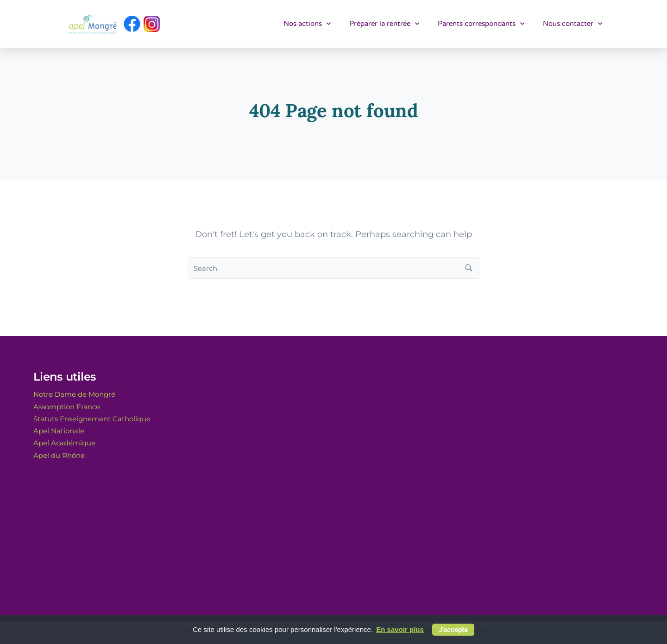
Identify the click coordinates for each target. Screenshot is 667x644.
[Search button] (469, 268)
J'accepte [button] (453, 630)
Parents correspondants (481, 24)
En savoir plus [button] (400, 629)
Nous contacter (573, 24)
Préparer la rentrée (384, 24)
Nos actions (307, 24)
